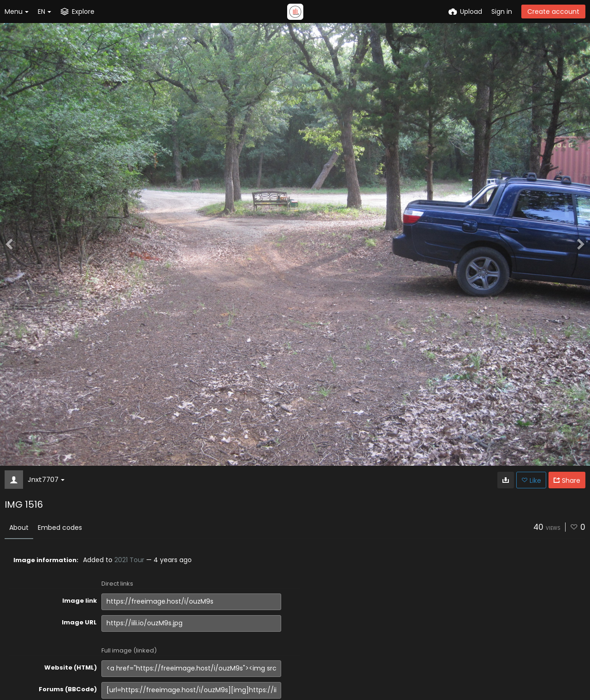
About (19, 528)
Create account (553, 12)
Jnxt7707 (46, 479)
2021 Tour (129, 560)
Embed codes (60, 528)
